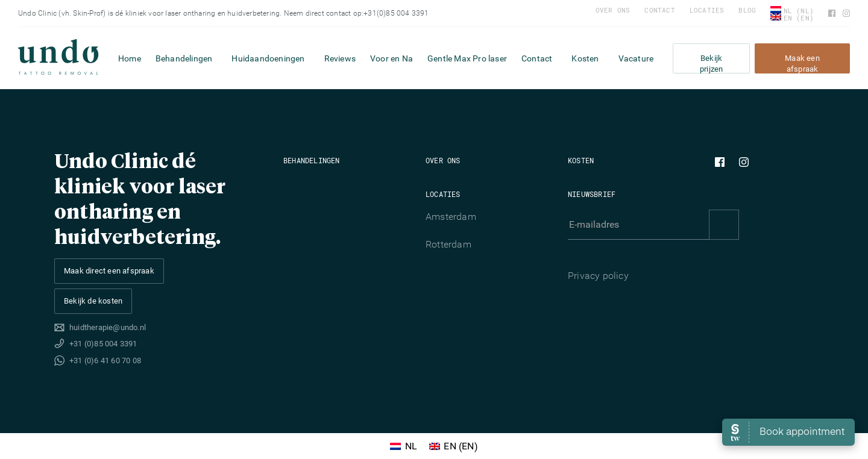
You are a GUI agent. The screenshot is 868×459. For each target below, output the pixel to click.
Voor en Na (392, 58)
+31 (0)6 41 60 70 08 (105, 361)
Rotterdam (448, 244)
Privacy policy (598, 276)
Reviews (340, 58)
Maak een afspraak (802, 64)
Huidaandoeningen (268, 58)
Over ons (613, 10)
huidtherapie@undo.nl (108, 327)
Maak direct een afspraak (109, 271)
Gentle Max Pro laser (467, 58)
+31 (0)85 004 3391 (103, 344)
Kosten (585, 58)
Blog (747, 10)
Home (130, 58)
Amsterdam (451, 217)
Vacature (636, 58)
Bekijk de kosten (93, 301)
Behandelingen (184, 58)
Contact (659, 10)
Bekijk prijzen (711, 64)
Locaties (707, 10)
